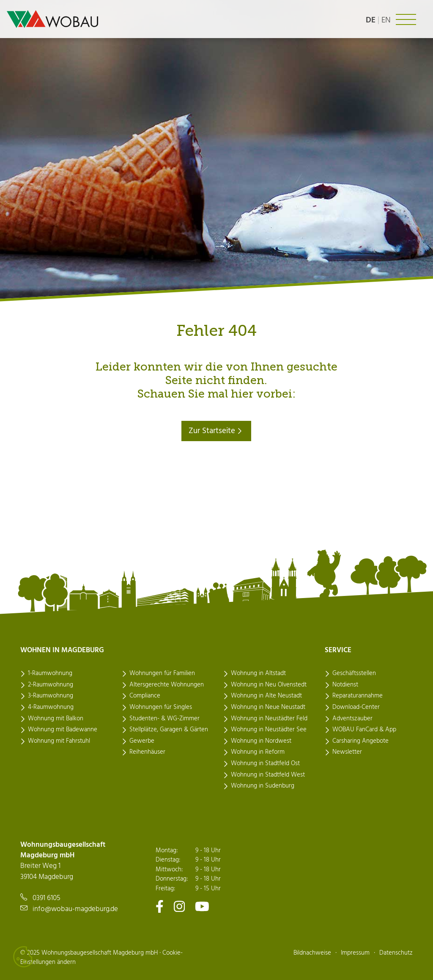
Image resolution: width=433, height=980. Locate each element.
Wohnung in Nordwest (261, 741)
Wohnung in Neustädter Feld (269, 719)
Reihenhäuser (147, 752)
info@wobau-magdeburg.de (75, 909)
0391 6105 (47, 898)
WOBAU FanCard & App (364, 730)
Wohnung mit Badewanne (63, 730)
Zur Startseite (216, 431)
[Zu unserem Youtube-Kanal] (202, 906)
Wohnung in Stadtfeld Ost (265, 763)
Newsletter (347, 752)
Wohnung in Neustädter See (269, 730)
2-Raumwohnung (51, 685)
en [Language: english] (386, 20)
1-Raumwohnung (50, 673)
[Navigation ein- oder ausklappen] (406, 19)
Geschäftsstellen (354, 673)
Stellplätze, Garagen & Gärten (169, 730)
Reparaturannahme (358, 696)
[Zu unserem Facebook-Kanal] (160, 906)
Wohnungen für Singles (161, 707)
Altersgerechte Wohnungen (167, 685)
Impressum (355, 953)
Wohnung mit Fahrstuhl (59, 741)
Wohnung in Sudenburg (263, 786)
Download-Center (356, 707)
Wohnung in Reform (258, 752)
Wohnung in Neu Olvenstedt (269, 685)
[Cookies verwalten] (23, 957)
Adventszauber (352, 719)
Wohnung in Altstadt (258, 673)
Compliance (145, 696)
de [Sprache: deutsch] (371, 20)
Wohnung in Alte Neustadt (266, 696)
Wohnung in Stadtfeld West (268, 775)
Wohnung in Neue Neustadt (268, 707)
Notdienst (345, 685)
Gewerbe (142, 741)
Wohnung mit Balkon (56, 719)
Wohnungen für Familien (162, 673)
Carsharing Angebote (360, 741)
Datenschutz (396, 953)
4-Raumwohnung (51, 707)
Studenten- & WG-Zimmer (164, 719)
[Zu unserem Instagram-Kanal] (179, 906)
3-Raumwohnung (51, 696)
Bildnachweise (312, 953)
